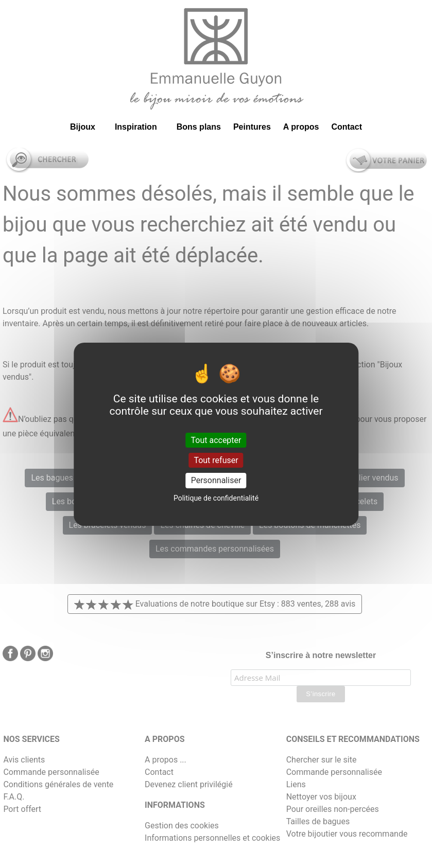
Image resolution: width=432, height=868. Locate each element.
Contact (347, 127)
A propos (301, 127)
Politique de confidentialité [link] (216, 498)
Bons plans (199, 127)
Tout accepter (216, 440)
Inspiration (136, 127)
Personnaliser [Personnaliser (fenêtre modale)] (216, 480)
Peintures (252, 127)
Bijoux (83, 127)
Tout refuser (216, 460)
